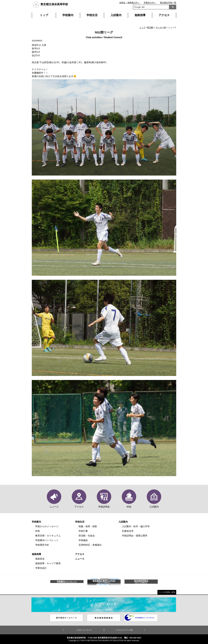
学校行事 (83, 531)
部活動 (150, 27)
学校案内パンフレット (47, 540)
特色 (38, 531)
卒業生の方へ (150, 3)
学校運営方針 (42, 545)
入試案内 (116, 15)
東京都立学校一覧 (168, 3)
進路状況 (40, 559)
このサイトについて (84, 630)
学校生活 (92, 15)
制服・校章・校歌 (88, 526)
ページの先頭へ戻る (167, 592)
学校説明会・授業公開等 (135, 536)
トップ (44, 15)
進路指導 (140, 15)
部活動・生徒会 (87, 536)
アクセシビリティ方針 (124, 630)
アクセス (164, 15)
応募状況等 (128, 531)
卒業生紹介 (41, 568)
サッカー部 (161, 27)
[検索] (151, 7)
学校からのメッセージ (47, 526)
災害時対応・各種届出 (90, 545)
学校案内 (68, 15)
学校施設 (83, 540)
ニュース (80, 559)
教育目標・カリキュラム (48, 536)
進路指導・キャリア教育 (48, 563)
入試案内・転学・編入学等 (136, 526)
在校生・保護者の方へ (129, 3)
